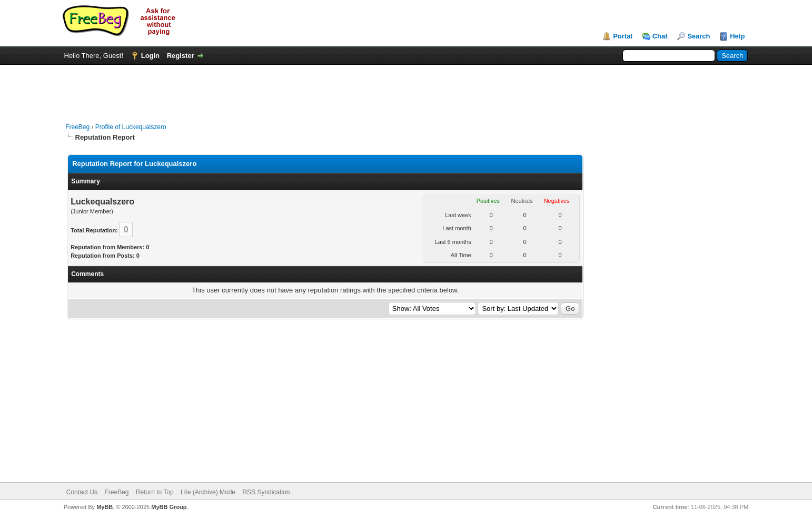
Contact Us (82, 492)
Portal (623, 36)
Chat (660, 36)
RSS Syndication (266, 492)
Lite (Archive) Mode (208, 492)
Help (737, 36)
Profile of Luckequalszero (131, 127)
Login (150, 56)
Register (181, 56)
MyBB (105, 507)
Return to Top (155, 492)
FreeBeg (77, 127)
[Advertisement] (406, 89)
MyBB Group (169, 507)
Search (699, 36)
